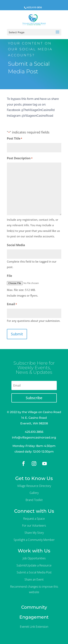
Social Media (16, 245)
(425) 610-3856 (34, 7)
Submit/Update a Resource (34, 565)
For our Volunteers (34, 526)
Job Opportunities (34, 558)
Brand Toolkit (34, 500)
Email (12, 304)
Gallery (34, 493)
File (9, 276)
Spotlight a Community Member (34, 540)
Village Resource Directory (34, 486)
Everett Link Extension (34, 627)
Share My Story (34, 533)
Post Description (20, 158)
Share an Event (34, 579)
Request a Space (34, 519)
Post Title (15, 139)
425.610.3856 (34, 432)
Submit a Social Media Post (34, 572)
